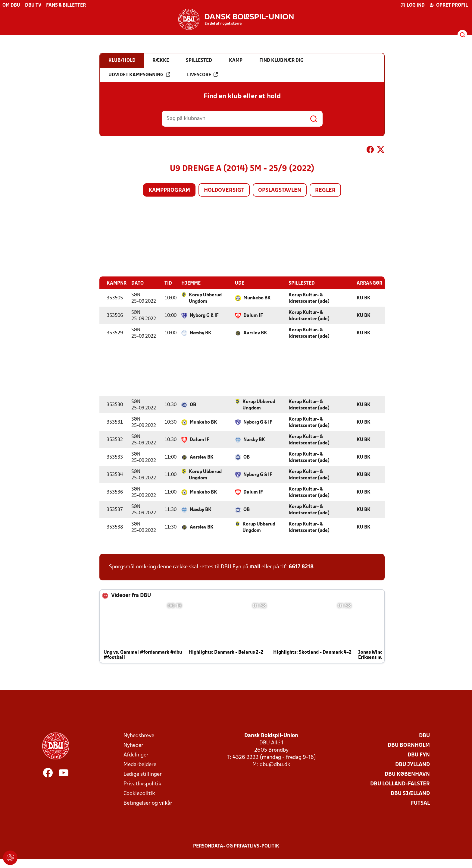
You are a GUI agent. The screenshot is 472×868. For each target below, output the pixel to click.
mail (255, 567)
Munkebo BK (257, 298)
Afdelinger (136, 755)
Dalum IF (253, 316)
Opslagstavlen (280, 190)
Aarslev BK (255, 333)
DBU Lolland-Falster (400, 784)
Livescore (202, 75)
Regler (325, 190)
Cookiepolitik (139, 794)
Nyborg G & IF (204, 316)
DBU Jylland (413, 765)
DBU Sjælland (410, 794)
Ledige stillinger (143, 774)
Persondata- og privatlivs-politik (236, 846)
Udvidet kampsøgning (139, 75)
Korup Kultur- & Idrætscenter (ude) (309, 298)
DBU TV (33, 5)
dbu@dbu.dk (275, 765)
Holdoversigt (224, 190)
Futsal (420, 803)
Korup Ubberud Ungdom (205, 298)
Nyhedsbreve (139, 736)
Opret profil (449, 5)
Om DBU (11, 5)
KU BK (364, 298)
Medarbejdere (140, 765)
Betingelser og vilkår (148, 803)
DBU (424, 736)
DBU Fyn (419, 755)
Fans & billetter (66, 5)
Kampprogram (169, 190)
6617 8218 (301, 567)
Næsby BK (201, 333)
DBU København (407, 774)
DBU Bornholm (409, 745)
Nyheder (133, 745)
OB (193, 405)
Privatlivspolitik (142, 784)
